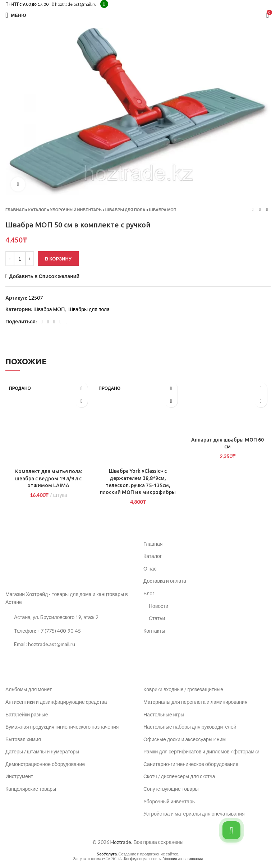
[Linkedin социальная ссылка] (60, 322)
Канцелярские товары (31, 789)
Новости (158, 606)
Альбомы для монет (29, 689)
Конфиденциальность (142, 859)
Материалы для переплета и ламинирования (195, 702)
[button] (261, 401)
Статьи (157, 618)
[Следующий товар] (267, 210)
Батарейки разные (27, 714)
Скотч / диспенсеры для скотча (179, 776)
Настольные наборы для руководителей (190, 727)
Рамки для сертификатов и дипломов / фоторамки (201, 751)
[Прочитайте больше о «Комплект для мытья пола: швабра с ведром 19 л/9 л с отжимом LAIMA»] (81, 401)
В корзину (58, 259)
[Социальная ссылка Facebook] (42, 322)
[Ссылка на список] (69, 631)
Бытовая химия (23, 739)
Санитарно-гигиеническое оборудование (191, 764)
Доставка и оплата (165, 581)
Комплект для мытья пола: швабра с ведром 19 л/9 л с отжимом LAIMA (49, 478)
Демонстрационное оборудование (45, 764)
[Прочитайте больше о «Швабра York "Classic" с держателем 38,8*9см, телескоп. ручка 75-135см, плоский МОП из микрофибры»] (171, 401)
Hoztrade (121, 842)
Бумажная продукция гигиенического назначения (62, 727)
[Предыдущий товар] (253, 210)
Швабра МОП (163, 210)
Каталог (37, 210)
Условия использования (183, 859)
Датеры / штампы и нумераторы (42, 751)
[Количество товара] (20, 259)
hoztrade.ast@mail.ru (74, 4)
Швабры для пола (125, 210)
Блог (149, 593)
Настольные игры (164, 714)
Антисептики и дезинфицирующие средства (56, 702)
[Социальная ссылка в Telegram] (67, 322)
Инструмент (19, 776)
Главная (15, 210)
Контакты (154, 631)
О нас (150, 569)
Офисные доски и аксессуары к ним (185, 739)
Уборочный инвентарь (76, 210)
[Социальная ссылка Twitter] (48, 322)
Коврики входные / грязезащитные (183, 689)
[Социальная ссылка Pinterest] (54, 322)
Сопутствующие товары (171, 789)
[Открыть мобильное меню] (16, 15)
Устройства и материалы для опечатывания (194, 814)
